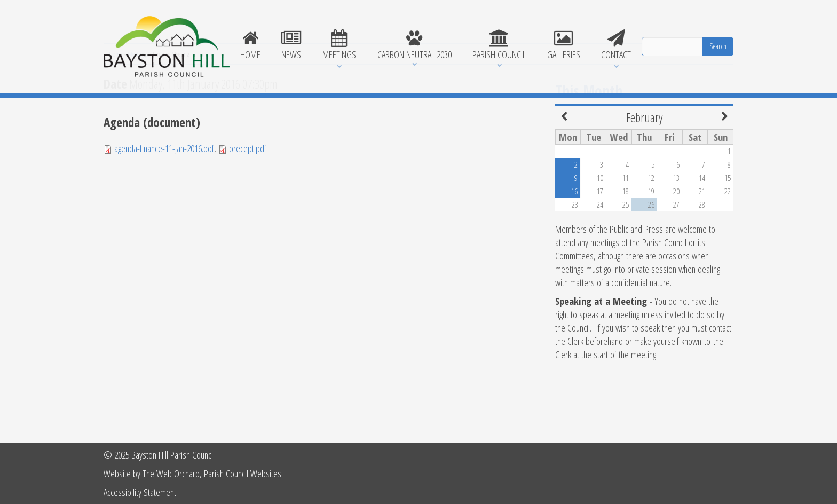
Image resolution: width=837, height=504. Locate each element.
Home (250, 45)
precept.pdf (248, 206)
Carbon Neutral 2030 (414, 45)
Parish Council (499, 45)
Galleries (564, 45)
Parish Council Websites (243, 473)
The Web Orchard (171, 473)
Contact (616, 45)
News (292, 45)
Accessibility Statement (140, 492)
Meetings (339, 45)
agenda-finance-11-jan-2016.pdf (164, 206)
